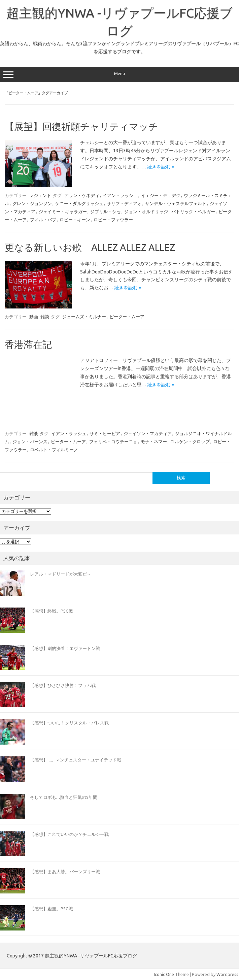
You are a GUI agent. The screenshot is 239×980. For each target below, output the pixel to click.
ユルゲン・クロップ (190, 442)
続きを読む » (161, 167)
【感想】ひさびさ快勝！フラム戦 (63, 685)
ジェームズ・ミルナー (84, 317)
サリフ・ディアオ (124, 203)
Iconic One (164, 974)
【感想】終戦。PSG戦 (52, 611)
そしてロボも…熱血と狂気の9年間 (64, 797)
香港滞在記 (28, 344)
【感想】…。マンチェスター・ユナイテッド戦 (76, 760)
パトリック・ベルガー (193, 211)
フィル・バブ (43, 220)
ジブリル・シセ (106, 211)
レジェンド (40, 195)
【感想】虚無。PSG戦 (52, 909)
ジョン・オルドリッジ (146, 211)
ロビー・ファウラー (113, 220)
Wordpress (227, 974)
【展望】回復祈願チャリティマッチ (81, 126)
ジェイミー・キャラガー (63, 211)
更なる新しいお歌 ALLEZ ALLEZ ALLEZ (90, 247)
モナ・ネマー (154, 442)
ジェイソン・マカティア (148, 433)
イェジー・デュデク (161, 195)
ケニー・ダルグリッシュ (79, 203)
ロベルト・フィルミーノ (54, 450)
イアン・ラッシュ (120, 195)
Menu (119, 74)
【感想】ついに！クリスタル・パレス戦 (69, 723)
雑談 (45, 317)
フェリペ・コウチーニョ (113, 442)
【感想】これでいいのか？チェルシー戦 (69, 834)
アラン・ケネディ (82, 195)
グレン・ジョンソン (32, 203)
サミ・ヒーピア (105, 433)
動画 (34, 317)
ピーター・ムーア (127, 317)
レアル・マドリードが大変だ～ (61, 574)
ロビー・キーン (75, 220)
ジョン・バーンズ (30, 442)
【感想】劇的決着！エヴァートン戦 (65, 648)
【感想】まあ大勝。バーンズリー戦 (65, 872)
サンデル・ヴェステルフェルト (176, 203)
